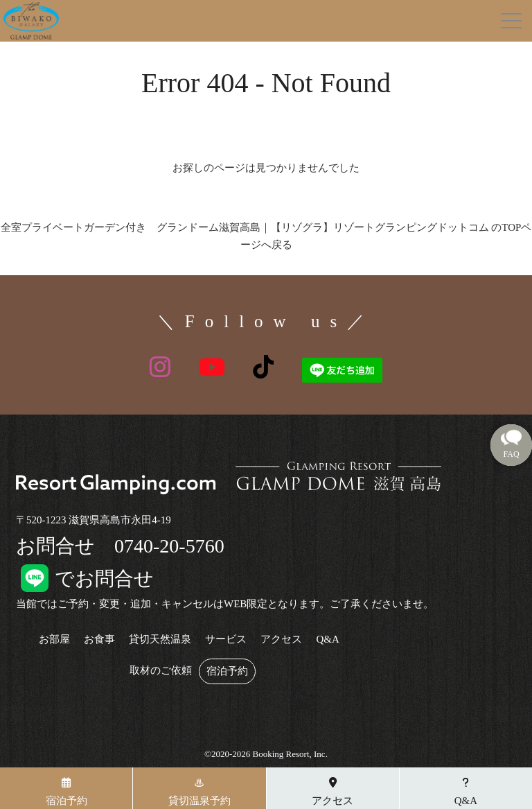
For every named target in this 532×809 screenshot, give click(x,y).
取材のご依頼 (161, 671)
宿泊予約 (227, 671)
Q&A (327, 640)
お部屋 (54, 640)
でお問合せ (85, 579)
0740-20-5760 (169, 546)
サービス (226, 640)
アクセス (281, 640)
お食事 (99, 640)
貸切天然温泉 (160, 640)
